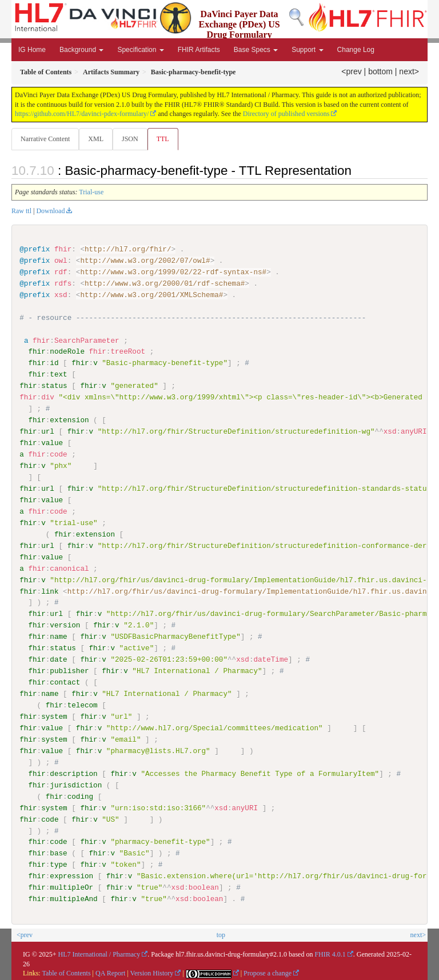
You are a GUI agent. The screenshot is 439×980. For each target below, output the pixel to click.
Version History (152, 973)
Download (50, 211)
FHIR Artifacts (199, 50)
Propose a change (268, 973)
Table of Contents (66, 973)
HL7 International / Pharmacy (99, 954)
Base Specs (256, 50)
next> (409, 71)
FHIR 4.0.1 (330, 954)
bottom (380, 71)
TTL (163, 139)
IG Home (32, 50)
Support (307, 50)
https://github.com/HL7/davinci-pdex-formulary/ (82, 114)
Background (81, 50)
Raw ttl (21, 211)
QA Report (110, 973)
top (221, 934)
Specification (140, 50)
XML (96, 139)
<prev (351, 71)
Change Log (356, 50)
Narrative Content (45, 139)
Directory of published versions (286, 114)
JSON (130, 139)
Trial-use (91, 192)
